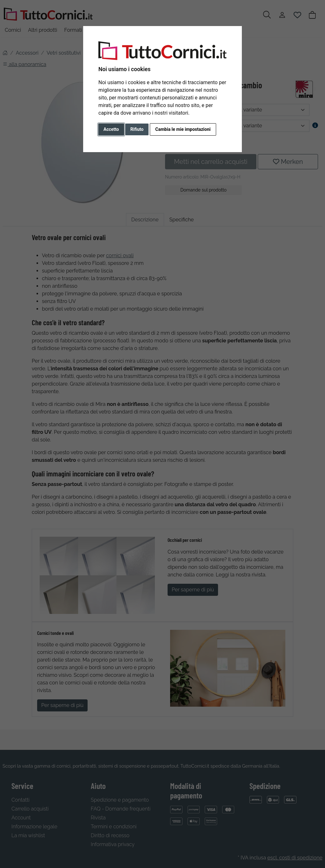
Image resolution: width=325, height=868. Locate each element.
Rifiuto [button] (137, 129)
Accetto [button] (111, 129)
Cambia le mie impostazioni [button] (183, 129)
